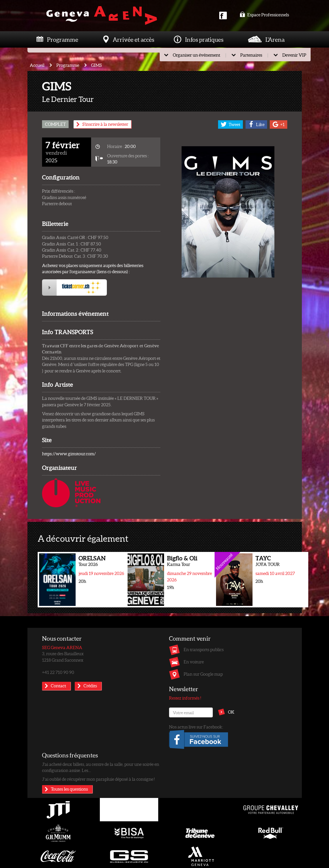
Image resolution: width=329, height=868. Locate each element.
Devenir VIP (294, 55)
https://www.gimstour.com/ (69, 454)
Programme (63, 39)
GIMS (96, 65)
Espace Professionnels (264, 15)
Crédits (90, 686)
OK (231, 712)
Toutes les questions (69, 789)
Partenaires (251, 55)
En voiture (194, 662)
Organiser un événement (196, 55)
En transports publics (204, 649)
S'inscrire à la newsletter (105, 124)
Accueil (37, 65)
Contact (58, 686)
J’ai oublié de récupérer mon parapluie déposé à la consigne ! (98, 779)
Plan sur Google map (203, 674)
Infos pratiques (204, 39)
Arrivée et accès (133, 39)
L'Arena (275, 39)
